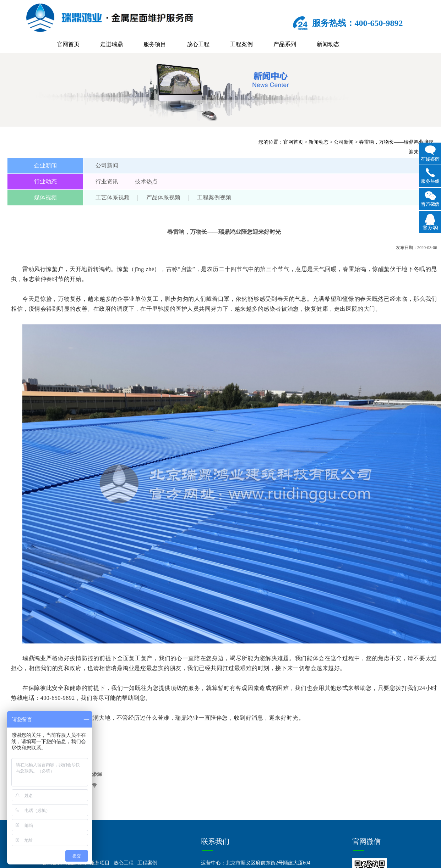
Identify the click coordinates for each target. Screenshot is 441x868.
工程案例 (241, 44)
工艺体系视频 (113, 197)
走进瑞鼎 (111, 44)
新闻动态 (328, 44)
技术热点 (146, 181)
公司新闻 (344, 142)
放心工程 (198, 44)
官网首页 (68, 44)
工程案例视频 (214, 197)
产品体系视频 (163, 197)
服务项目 (155, 44)
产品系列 (285, 44)
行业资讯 (107, 181)
